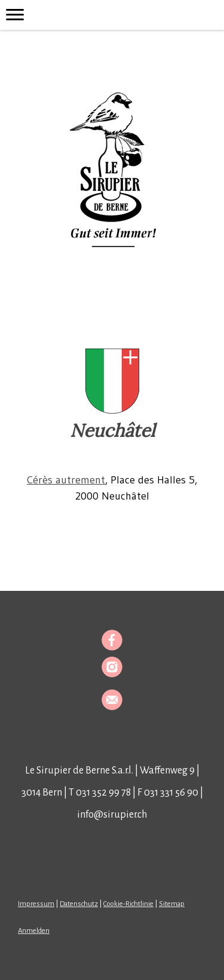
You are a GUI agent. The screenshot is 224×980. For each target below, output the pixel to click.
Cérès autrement (66, 480)
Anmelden (34, 931)
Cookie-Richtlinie (128, 904)
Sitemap (172, 904)
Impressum (36, 904)
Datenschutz (79, 904)
